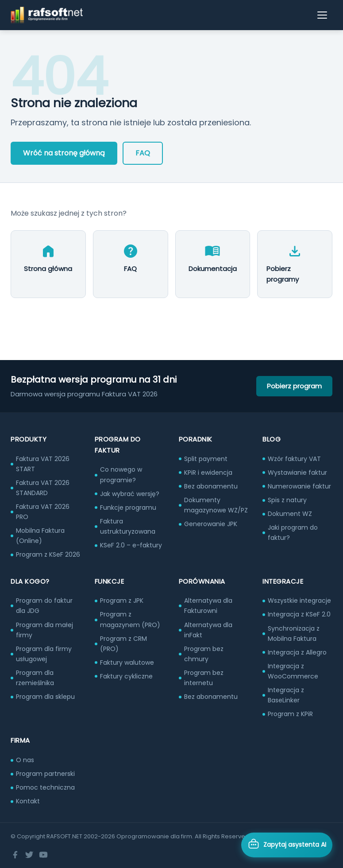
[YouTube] (43, 855)
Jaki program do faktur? (293, 533)
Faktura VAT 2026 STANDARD (43, 488)
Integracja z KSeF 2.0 (299, 614)
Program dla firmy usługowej (44, 654)
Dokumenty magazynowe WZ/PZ (216, 505)
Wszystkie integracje (299, 601)
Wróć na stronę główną (64, 153)
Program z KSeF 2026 (48, 554)
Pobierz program (294, 386)
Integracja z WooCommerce (293, 671)
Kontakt (28, 801)
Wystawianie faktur (297, 473)
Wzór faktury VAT (294, 459)
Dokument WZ (290, 514)
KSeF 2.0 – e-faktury (131, 545)
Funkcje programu (128, 508)
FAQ (143, 153)
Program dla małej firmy (44, 630)
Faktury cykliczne (126, 676)
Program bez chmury (204, 654)
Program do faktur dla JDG (44, 606)
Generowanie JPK (211, 524)
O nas (25, 760)
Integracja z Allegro (297, 652)
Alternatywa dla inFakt (208, 630)
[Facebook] (15, 855)
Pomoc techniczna (45, 787)
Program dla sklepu (45, 697)
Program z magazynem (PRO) (130, 619)
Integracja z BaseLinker (286, 695)
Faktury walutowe (127, 663)
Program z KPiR (290, 714)
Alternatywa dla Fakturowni (208, 606)
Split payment (206, 459)
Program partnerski (45, 774)
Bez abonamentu (211, 486)
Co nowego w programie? (121, 475)
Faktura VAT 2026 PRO (43, 512)
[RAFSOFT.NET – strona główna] (47, 15)
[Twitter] (29, 855)
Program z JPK (122, 601)
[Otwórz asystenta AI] (287, 845)
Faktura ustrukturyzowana (128, 526)
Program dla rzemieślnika (35, 678)
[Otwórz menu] (323, 15)
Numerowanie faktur (299, 486)
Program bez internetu (204, 678)
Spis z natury (287, 500)
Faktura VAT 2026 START (43, 464)
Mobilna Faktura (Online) (40, 536)
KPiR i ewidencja (208, 473)
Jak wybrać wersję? (130, 494)
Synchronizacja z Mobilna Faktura (294, 634)
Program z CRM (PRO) (123, 644)
